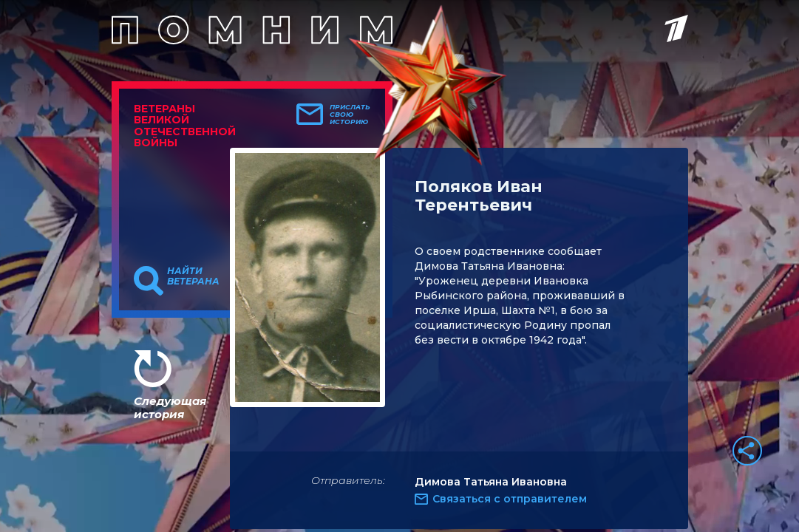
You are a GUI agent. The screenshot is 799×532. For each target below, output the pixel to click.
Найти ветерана (193, 276)
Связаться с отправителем (510, 499)
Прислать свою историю (350, 115)
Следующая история (170, 407)
